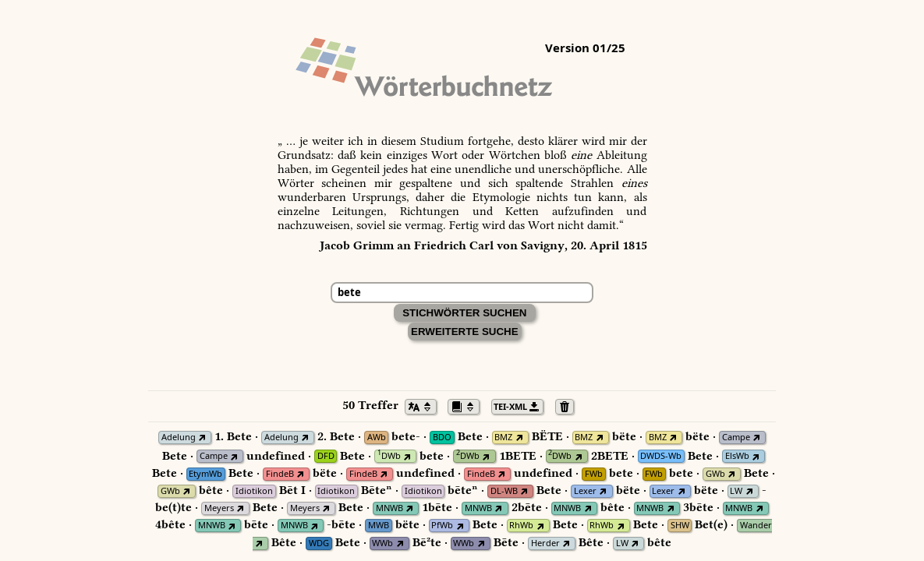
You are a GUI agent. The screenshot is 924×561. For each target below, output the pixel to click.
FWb (594, 474)
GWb (715, 474)
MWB (379, 526)
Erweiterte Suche (465, 332)
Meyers (219, 508)
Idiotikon (254, 491)
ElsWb (737, 456)
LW (736, 491)
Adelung (179, 438)
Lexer (585, 491)
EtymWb (205, 474)
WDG (319, 543)
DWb (389, 456)
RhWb (521, 526)
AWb (377, 438)
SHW (680, 526)
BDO (442, 438)
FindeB (280, 474)
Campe (736, 438)
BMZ (503, 438)
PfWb (442, 526)
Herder (545, 543)
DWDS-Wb (661, 456)
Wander (756, 526)
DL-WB (504, 491)
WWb (382, 543)
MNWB (389, 508)
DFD (326, 456)
